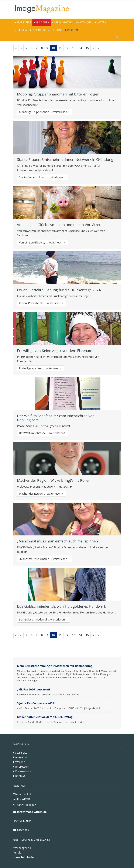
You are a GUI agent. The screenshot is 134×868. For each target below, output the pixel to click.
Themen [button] (22, 30)
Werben (72, 30)
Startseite (23, 22)
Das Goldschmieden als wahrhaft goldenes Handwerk (62, 606)
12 (67, 48)
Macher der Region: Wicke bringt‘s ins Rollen (54, 480)
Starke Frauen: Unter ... (43, 177)
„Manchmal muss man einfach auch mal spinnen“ (58, 541)
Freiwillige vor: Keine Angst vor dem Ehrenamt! (56, 351)
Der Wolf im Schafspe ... (43, 433)
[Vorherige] (21, 48)
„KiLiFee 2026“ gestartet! (34, 689)
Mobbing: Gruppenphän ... (45, 112)
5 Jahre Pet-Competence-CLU (36, 703)
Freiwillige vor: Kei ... (41, 368)
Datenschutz (23, 771)
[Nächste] (93, 48)
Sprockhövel (63, 22)
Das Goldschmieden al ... (44, 619)
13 (74, 48)
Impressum (22, 767)
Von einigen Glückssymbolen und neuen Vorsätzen (59, 225)
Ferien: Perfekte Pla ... (42, 303)
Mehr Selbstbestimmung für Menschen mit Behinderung (55, 666)
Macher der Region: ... (42, 494)
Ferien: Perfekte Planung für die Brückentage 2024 (59, 290)
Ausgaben (42, 22)
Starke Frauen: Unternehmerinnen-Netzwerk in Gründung (65, 159)
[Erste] (16, 48)
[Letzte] (98, 48)
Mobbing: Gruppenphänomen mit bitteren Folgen (58, 94)
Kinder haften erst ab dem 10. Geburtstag (45, 717)
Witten (101, 22)
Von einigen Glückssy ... (43, 242)
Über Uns (56, 30)
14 (80, 48)
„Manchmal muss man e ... (45, 559)
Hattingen (84, 22)
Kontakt (20, 776)
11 (60, 48)
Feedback (38, 30)
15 (87, 48)
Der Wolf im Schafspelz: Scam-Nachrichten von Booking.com (56, 418)
